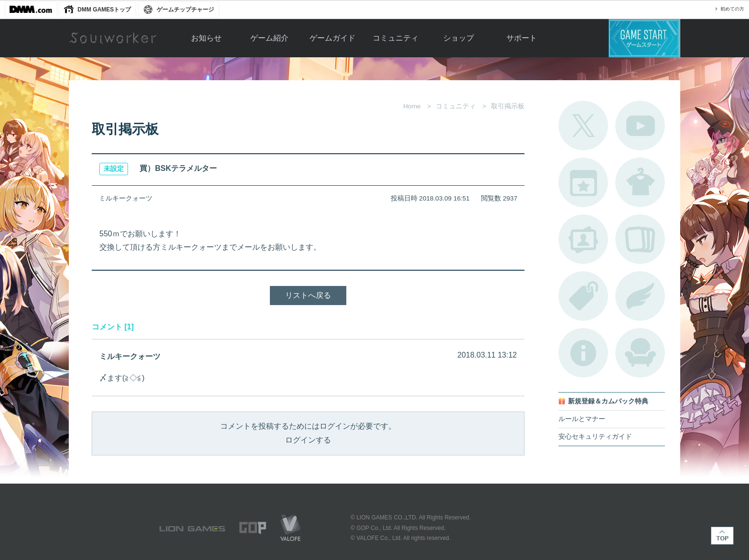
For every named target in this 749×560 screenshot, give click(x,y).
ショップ (459, 38)
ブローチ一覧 (640, 296)
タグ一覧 (583, 296)
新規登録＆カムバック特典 (608, 401)
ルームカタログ (640, 353)
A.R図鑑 (640, 239)
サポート (522, 38)
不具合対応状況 (583, 353)
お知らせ (206, 38)
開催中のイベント (583, 182)
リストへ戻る (308, 295)
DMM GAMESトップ (104, 10)
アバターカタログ (640, 182)
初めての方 (732, 9)
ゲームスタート (644, 38)
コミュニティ (396, 38)
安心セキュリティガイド (595, 437)
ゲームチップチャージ (185, 10)
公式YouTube (640, 126)
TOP (722, 536)
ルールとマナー (582, 419)
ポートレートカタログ (583, 239)
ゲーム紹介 (269, 38)
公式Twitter (583, 126)
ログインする (308, 440)
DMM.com (31, 10)
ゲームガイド (332, 38)
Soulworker (113, 38)
